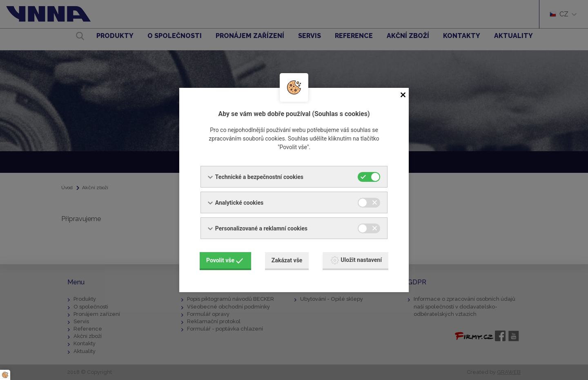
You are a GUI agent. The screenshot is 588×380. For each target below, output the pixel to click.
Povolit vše (225, 260)
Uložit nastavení (356, 260)
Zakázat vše (287, 260)
